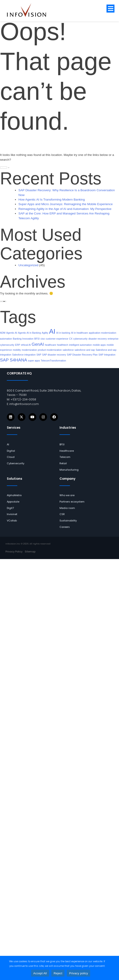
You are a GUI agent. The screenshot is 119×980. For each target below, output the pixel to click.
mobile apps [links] (99, 345)
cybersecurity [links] (81, 339)
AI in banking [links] (63, 333)
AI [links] (52, 331)
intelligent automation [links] (81, 345)
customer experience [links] (57, 339)
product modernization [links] (50, 350)
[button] (110, 9)
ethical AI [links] (26, 345)
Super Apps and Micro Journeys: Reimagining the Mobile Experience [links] (66, 204)
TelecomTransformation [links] (53, 361)
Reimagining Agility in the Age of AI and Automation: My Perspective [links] (65, 209)
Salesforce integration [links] (24, 355)
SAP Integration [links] (107, 355)
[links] (30, 10)
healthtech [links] (63, 345)
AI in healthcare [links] (79, 333)
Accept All (40, 973)
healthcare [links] (50, 345)
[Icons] (11, 417)
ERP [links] (18, 345)
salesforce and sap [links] (85, 350)
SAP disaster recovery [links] (54, 355)
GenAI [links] (38, 344)
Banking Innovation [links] (23, 339)
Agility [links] (45, 333)
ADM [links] (3, 333)
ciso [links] (43, 339)
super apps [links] (34, 361)
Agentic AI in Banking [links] (29, 333)
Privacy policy (78, 973)
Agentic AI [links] (12, 333)
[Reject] (113, 968)
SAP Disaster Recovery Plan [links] (82, 355)
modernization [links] (29, 350)
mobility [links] (17, 350)
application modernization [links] (103, 333)
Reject (58, 973)
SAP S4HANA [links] (14, 360)
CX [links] (71, 339)
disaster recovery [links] (98, 339)
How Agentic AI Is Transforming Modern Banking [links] (52, 200)
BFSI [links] (37, 339)
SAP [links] (39, 355)
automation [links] (6, 339)
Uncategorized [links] (28, 265)
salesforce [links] (68, 350)
